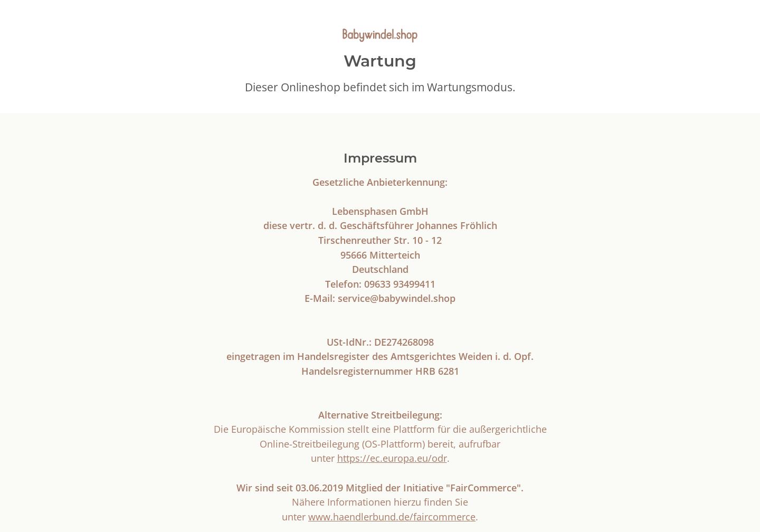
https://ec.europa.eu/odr (392, 458)
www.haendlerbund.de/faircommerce (392, 516)
